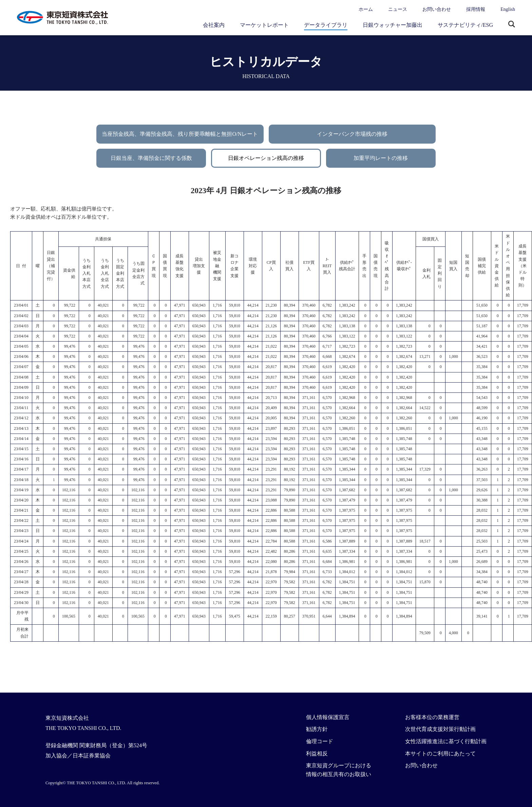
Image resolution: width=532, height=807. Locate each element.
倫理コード (320, 741)
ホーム (366, 9)
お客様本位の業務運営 (432, 717)
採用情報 (476, 9)
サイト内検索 (512, 25)
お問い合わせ (437, 9)
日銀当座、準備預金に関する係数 (151, 158)
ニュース (398, 9)
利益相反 (317, 754)
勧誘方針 (317, 729)
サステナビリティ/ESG (465, 25)
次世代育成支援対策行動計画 (440, 729)
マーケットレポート (264, 25)
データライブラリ (326, 25)
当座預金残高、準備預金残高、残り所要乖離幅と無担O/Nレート (180, 134)
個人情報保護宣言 (328, 717)
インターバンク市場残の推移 (352, 134)
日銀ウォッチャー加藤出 (393, 25)
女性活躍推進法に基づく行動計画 (446, 741)
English (508, 9)
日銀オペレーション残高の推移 (266, 158)
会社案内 (214, 25)
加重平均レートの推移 (381, 158)
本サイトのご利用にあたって (440, 754)
